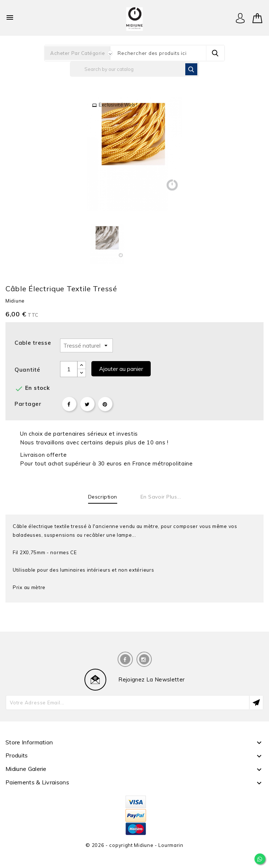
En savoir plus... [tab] (161, 497)
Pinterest (105, 404)
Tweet (87, 404)
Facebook (125, 659)
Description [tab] (103, 497)
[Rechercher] (134, 69)
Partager (69, 404)
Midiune (15, 301)
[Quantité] (69, 369)
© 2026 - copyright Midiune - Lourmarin (134, 845)
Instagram (144, 659)
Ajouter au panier (121, 369)
